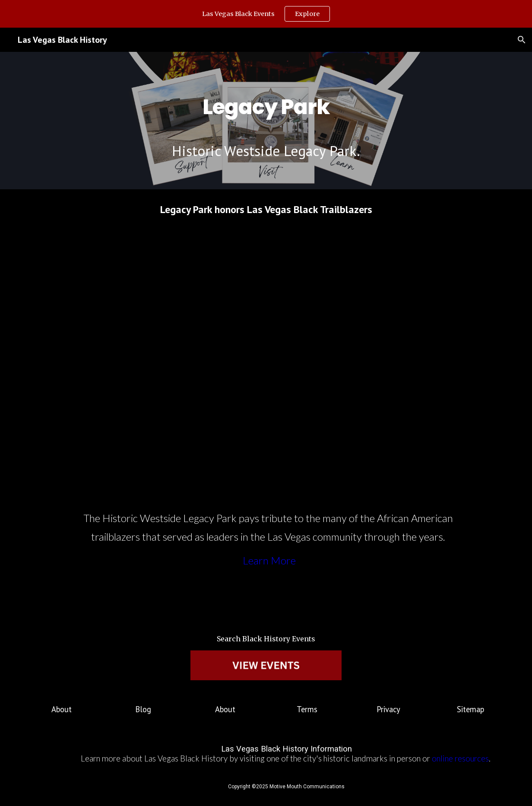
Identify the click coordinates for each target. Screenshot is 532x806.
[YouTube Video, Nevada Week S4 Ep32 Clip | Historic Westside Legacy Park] (266, 362)
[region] (266, 14)
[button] (522, 40)
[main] (266, 100)
